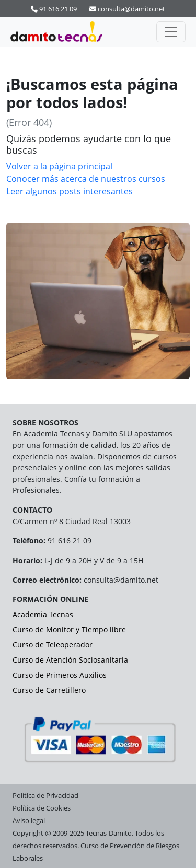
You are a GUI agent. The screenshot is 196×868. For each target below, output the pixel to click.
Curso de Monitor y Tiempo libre (69, 629)
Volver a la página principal (59, 166)
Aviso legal (29, 820)
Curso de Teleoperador (53, 645)
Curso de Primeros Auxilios (60, 675)
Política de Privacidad (45, 795)
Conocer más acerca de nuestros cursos (86, 179)
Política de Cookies (42, 808)
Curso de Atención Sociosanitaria (70, 660)
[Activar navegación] (171, 32)
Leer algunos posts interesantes (70, 191)
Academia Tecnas (43, 614)
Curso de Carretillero (49, 690)
